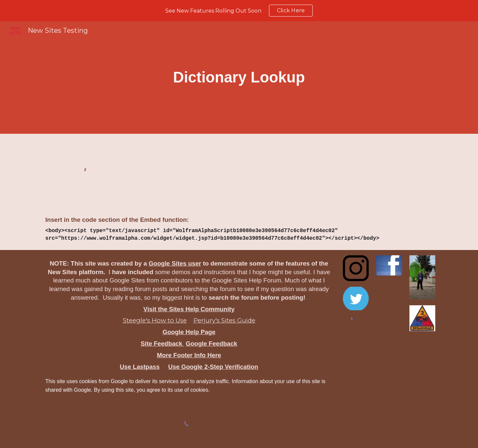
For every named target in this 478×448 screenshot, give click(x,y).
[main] (239, 77)
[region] (239, 11)
